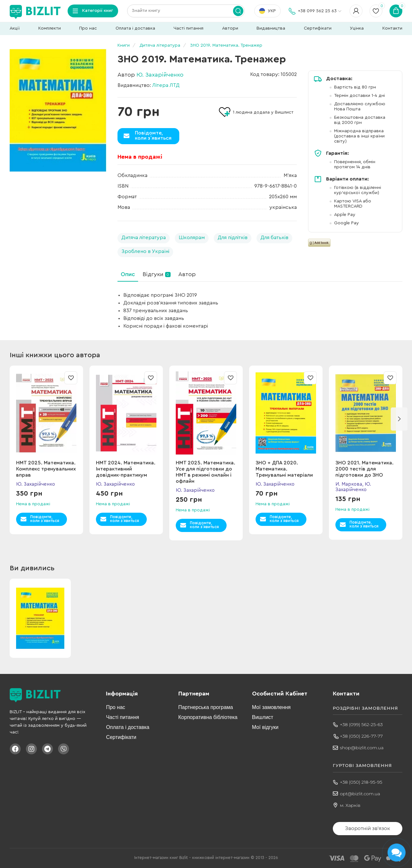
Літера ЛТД (166, 85)
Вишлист (263, 717)
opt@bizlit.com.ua (360, 794)
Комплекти (50, 28)
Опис (128, 274)
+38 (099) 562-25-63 (361, 724)
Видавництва (271, 28)
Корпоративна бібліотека (208, 717)
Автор (187, 274)
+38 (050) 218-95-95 (361, 782)
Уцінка (357, 28)
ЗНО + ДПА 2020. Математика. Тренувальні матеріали (284, 469)
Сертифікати (318, 28)
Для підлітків (233, 238)
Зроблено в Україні (145, 251)
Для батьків (274, 238)
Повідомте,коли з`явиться (153, 135)
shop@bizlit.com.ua (362, 748)
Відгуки (157, 274)
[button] (399, 419)
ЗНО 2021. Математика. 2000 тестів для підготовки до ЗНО (365, 469)
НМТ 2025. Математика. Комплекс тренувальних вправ (46, 469)
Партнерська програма (206, 707)
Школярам (192, 238)
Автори (230, 28)
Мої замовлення (271, 707)
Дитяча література (144, 238)
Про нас (88, 28)
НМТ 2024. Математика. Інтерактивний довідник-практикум (126, 469)
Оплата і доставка (135, 28)
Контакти (392, 28)
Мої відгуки (265, 727)
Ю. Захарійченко (160, 75)
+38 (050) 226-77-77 (361, 736)
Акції (15, 28)
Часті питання (188, 28)
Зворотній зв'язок (368, 828)
